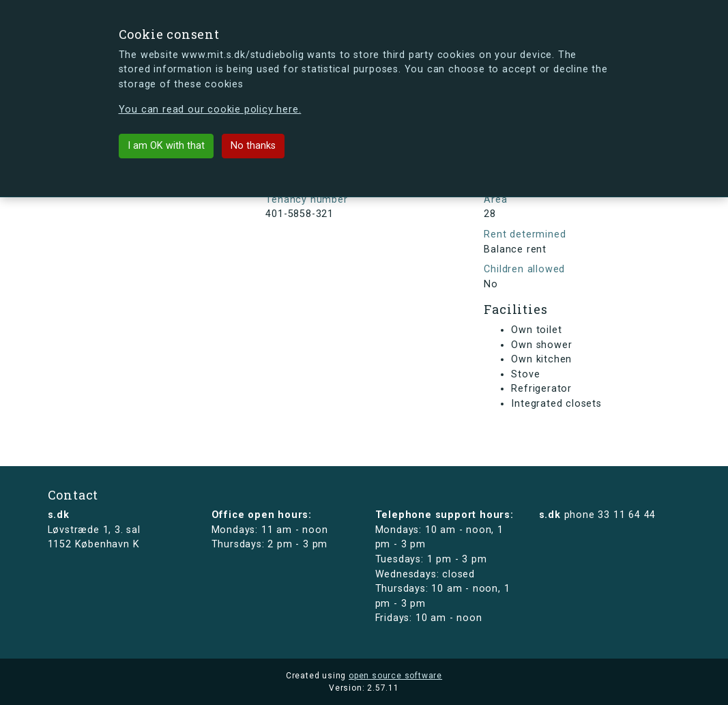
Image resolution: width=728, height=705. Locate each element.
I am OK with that (166, 146)
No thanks (253, 146)
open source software (395, 676)
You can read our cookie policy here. (210, 110)
